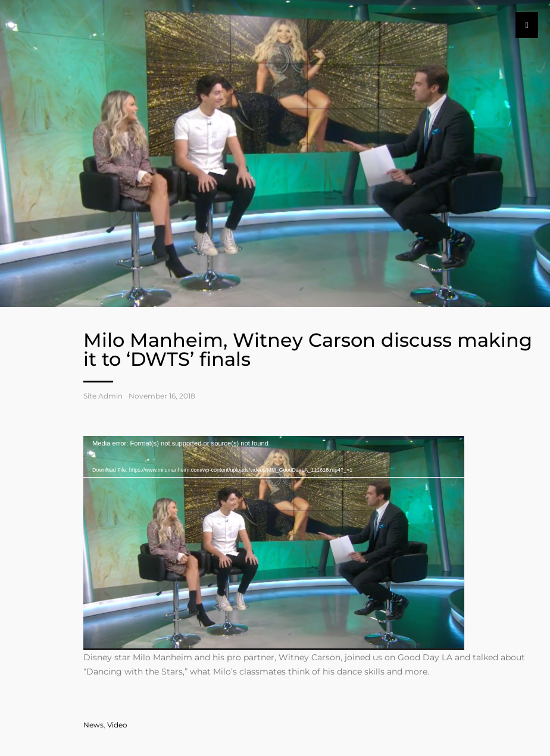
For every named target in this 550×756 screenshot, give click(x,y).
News (93, 725)
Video (117, 725)
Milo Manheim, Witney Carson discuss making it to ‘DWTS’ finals (308, 349)
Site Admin (103, 396)
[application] (274, 543)
